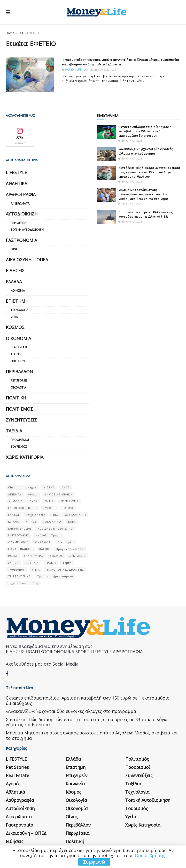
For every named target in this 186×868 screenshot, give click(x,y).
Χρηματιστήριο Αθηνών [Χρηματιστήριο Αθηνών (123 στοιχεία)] (55, 576)
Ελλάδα (14, 282)
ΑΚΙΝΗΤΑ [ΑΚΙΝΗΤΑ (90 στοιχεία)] (15, 494)
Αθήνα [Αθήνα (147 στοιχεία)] (33, 494)
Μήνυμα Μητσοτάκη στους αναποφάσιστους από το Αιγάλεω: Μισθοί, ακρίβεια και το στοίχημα (144, 194)
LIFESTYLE (16, 172)
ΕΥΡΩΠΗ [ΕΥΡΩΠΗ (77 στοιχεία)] (50, 508)
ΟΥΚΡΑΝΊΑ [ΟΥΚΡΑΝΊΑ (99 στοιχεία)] (43, 542)
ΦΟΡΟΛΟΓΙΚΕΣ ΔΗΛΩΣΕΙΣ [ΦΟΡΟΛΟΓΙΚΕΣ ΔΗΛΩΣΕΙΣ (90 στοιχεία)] (65, 569)
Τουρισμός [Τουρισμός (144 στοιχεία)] (16, 569)
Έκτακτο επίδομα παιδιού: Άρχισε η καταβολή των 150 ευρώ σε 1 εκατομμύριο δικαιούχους (145, 131)
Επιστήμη (17, 301)
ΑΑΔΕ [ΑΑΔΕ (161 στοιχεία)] (65, 487)
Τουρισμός (19, 447)
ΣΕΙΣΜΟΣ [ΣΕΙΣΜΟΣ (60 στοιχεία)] (56, 556)
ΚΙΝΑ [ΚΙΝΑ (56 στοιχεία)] (72, 522)
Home (10, 33)
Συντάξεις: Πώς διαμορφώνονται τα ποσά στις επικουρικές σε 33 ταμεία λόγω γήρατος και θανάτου (149, 172)
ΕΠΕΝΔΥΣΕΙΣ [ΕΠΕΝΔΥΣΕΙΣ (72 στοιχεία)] (70, 501)
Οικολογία (18, 387)
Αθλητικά (16, 183)
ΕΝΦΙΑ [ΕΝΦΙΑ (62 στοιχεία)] (49, 501)
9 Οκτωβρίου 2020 (97, 70)
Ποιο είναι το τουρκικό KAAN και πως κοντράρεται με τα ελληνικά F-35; (146, 214)
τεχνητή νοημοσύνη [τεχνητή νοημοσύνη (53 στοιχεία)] (23, 583)
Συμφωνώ (94, 862)
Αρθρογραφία (21, 194)
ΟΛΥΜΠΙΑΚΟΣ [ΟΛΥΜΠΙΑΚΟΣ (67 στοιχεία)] (18, 542)
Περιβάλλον (19, 372)
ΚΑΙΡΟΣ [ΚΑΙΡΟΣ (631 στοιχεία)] (31, 522)
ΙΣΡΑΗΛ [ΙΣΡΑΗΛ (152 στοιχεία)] (14, 522)
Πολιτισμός (19, 409)
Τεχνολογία (19, 310)
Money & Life (73, 70)
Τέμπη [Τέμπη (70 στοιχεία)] (67, 563)
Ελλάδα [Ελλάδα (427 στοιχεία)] (14, 515)
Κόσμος (15, 327)
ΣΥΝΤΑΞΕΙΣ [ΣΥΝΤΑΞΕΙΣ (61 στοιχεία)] (77, 556)
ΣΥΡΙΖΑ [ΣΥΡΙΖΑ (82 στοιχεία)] (13, 563)
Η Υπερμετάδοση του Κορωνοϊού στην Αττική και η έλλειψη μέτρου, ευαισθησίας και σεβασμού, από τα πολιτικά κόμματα (120, 62)
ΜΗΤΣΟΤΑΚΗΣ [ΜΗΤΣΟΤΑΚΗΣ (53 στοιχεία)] (19, 535)
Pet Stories (19, 380)
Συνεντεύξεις (21, 420)
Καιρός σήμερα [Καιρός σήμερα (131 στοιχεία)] (20, 529)
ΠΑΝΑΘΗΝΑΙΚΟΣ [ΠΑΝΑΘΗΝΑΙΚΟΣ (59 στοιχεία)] (20, 549)
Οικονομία (18, 338)
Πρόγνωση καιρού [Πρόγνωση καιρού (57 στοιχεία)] (70, 549)
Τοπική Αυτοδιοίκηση (27, 230)
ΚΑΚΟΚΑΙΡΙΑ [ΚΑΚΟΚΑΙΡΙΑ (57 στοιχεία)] (52, 522)
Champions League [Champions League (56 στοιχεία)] (23, 487)
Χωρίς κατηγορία (25, 457)
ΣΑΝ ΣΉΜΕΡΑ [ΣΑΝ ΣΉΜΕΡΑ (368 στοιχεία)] (34, 556)
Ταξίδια (14, 431)
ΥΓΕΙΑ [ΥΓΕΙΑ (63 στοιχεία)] (36, 569)
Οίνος (15, 249)
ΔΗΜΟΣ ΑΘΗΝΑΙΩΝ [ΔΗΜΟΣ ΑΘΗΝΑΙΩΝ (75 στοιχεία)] (58, 494)
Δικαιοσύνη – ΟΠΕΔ (27, 260)
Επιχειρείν (18, 361)
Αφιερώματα (20, 203)
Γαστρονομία (21, 240)
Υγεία (14, 317)
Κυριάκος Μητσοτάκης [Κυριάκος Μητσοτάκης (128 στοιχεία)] (55, 529)
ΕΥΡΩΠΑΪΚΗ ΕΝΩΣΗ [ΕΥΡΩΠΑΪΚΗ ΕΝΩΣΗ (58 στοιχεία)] (22, 508)
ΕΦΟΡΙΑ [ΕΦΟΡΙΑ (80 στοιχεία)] (68, 508)
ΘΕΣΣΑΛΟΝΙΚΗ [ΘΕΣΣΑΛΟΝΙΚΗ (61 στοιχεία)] (75, 515)
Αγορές (16, 354)
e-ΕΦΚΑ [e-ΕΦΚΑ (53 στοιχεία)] (49, 487)
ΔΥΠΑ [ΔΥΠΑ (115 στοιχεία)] (34, 501)
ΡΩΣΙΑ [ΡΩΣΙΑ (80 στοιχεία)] (13, 556)
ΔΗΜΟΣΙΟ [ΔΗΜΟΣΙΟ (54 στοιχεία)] (15, 501)
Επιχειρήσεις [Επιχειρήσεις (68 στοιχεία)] (35, 515)
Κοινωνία (18, 291)
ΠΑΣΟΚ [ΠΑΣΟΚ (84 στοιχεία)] (44, 549)
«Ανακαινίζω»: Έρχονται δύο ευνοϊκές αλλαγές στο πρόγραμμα (146, 151)
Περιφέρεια (19, 223)
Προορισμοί (20, 440)
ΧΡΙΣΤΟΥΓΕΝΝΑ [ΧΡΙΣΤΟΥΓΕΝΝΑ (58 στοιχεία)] (19, 576)
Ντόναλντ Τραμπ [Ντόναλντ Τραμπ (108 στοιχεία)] (48, 535)
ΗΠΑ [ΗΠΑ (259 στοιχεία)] (55, 515)
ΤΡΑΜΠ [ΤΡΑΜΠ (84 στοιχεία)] (51, 563)
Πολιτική (16, 398)
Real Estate (19, 347)
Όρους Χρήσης (150, 855)
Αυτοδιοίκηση (22, 214)
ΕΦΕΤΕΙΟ (33, 33)
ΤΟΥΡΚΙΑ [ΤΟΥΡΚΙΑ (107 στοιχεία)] (32, 563)
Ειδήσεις (15, 271)
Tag (21, 33)
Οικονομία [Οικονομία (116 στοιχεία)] (65, 542)
